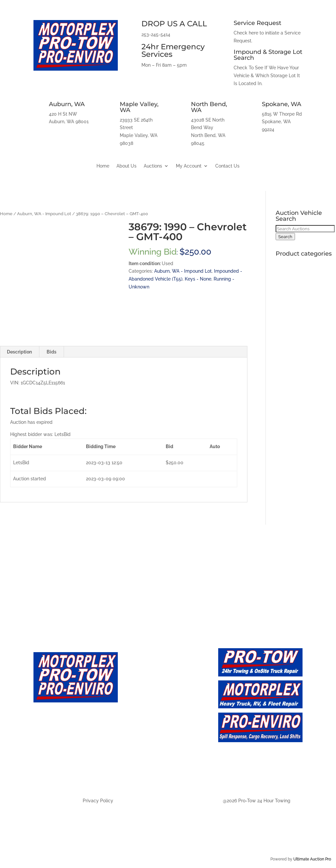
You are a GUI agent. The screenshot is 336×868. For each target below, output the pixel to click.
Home (103, 166)
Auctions (153, 166)
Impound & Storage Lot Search (268, 55)
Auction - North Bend (158, 764)
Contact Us (227, 166)
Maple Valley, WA (139, 107)
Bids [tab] (52, 352)
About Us (126, 166)
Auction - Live (146, 711)
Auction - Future (150, 724)
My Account (189, 166)
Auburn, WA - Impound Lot (44, 214)
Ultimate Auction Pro (312, 859)
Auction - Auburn (151, 738)
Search (285, 237)
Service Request (257, 23)
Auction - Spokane (153, 778)
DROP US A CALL (174, 24)
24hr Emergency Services (173, 50)
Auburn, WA (67, 104)
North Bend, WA (209, 107)
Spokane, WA (282, 104)
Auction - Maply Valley (159, 751)
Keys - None (198, 279)
